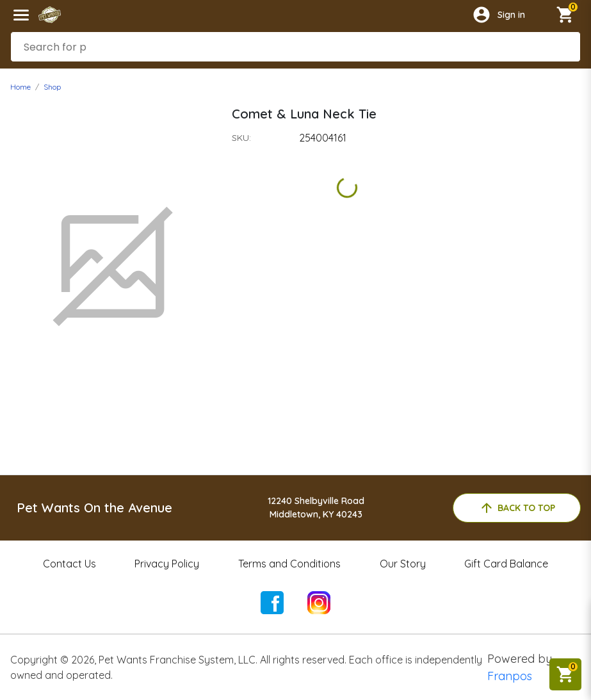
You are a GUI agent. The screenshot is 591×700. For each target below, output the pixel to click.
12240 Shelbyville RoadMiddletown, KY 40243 (316, 508)
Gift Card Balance (506, 564)
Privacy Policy (167, 564)
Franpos (510, 676)
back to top (517, 508)
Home (20, 87)
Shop (52, 87)
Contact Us (69, 564)
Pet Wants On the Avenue (94, 508)
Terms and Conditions (289, 564)
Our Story (403, 564)
